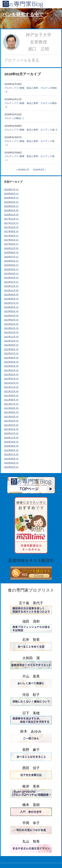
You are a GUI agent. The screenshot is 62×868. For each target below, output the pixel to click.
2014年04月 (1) (11, 274)
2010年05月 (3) (11, 463)
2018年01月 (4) (11, 215)
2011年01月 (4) (11, 429)
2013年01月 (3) (11, 328)
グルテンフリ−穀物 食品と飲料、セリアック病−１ (29, 158)
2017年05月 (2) (11, 240)
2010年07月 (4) (11, 454)
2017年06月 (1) (11, 236)
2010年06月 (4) (11, 459)
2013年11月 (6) (11, 290)
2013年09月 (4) (11, 295)
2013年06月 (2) (11, 307)
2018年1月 (24, 170)
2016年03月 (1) (11, 269)
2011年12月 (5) (11, 383)
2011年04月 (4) (11, 417)
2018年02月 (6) (11, 210)
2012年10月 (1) (11, 341)
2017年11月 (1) (11, 223)
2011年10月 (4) (11, 391)
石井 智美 (31, 640)
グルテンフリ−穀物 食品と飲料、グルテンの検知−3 (31, 90)
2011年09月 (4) (11, 396)
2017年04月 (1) (11, 244)
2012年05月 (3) (11, 362)
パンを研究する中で (23, 14)
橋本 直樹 (31, 805)
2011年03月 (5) (11, 421)
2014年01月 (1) (11, 282)
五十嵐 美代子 (31, 603)
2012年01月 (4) (11, 379)
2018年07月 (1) (11, 190)
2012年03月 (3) (11, 370)
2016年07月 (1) (11, 257)
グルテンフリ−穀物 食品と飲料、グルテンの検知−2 (31, 105)
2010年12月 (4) (11, 433)
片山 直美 (31, 676)
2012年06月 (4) (11, 358)
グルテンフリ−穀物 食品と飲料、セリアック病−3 (31, 130)
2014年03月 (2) (11, 278)
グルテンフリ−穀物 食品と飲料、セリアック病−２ (29, 143)
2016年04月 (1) (11, 265)
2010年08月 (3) (11, 450)
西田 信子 (31, 768)
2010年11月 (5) (11, 438)
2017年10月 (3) (11, 227)
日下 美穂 (31, 713)
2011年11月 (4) (11, 387)
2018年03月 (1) (11, 206)
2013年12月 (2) (11, 286)
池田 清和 (31, 621)
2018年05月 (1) (11, 198)
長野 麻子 (31, 750)
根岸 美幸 (31, 786)
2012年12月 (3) (11, 332)
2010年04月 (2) (11, 467)
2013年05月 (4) (11, 311)
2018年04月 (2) (11, 202)
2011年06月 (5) (11, 408)
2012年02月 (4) (11, 375)
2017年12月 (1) (11, 219)
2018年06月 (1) (11, 194)
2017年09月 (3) (11, 231)
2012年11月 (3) (11, 337)
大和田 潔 (31, 658)
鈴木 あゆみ (31, 731)
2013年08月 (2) (11, 299)
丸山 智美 (31, 841)
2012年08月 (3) (11, 349)
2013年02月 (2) (11, 324)
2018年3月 (38, 170)
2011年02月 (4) (11, 425)
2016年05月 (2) (11, 261)
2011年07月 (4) (11, 404)
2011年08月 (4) (11, 400)
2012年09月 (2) (11, 345)
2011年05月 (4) (11, 412)
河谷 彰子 (31, 695)
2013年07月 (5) (11, 303)
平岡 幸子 (31, 823)
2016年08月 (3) (11, 253)
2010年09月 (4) (11, 446)
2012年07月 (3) (11, 354)
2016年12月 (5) (11, 248)
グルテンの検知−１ (14, 118)
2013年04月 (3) (11, 316)
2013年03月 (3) (11, 320)
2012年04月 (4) (11, 366)
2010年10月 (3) (11, 442)
